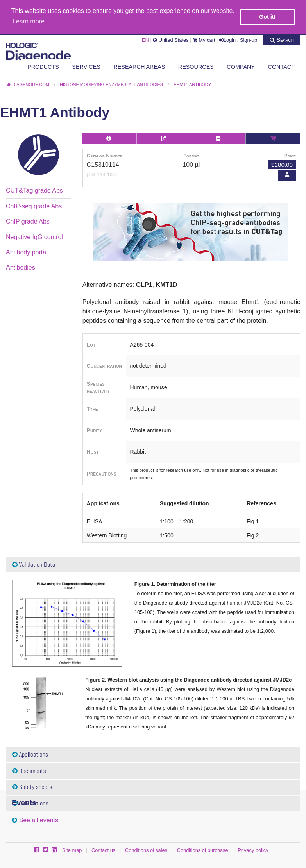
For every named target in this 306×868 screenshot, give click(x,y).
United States (171, 39)
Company (241, 66)
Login (227, 39)
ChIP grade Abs (28, 221)
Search (282, 39)
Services (86, 66)
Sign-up (249, 39)
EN (145, 39)
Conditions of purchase (203, 849)
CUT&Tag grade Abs (34, 190)
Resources (196, 66)
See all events (38, 820)
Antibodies (21, 267)
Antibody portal (27, 251)
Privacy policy (253, 849)
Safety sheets (32, 787)
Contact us (103, 849)
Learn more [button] (29, 21)
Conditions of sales (146, 849)
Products (43, 66)
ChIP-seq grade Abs (34, 205)
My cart (204, 39)
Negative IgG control (34, 236)
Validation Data (34, 564)
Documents (29, 770)
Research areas (139, 66)
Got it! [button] (267, 17)
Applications (30, 754)
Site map (72, 849)
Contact (281, 66)
